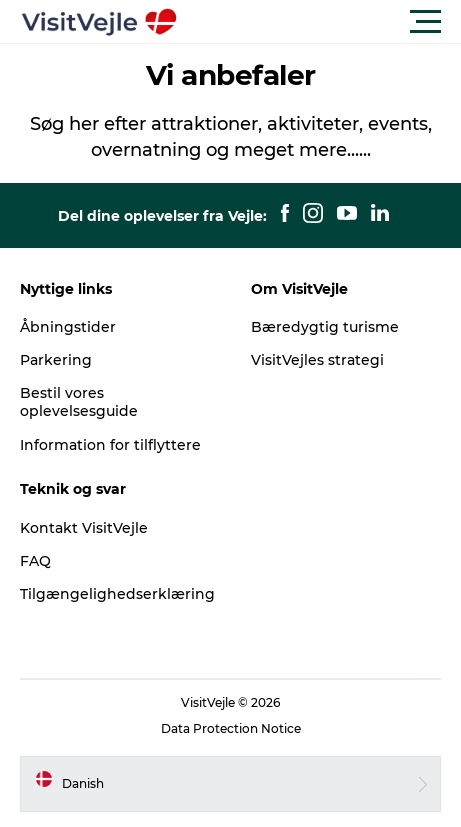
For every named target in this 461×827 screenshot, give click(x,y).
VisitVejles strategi (317, 360)
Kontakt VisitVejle (84, 528)
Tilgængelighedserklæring (117, 594)
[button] (320, 22)
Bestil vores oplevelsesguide (79, 402)
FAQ (35, 561)
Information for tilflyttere (110, 445)
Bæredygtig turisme (325, 327)
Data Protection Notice (231, 728)
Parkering (56, 360)
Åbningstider (68, 327)
